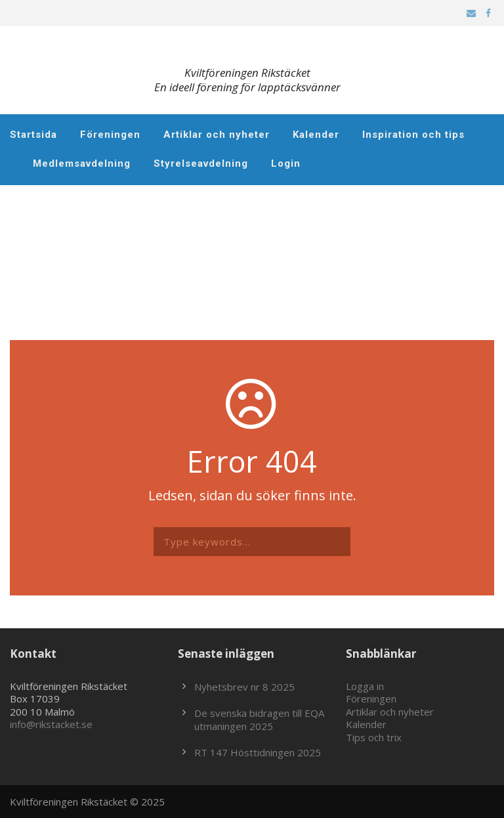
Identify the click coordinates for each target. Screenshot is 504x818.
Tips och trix (374, 737)
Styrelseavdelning (201, 163)
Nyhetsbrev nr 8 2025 (244, 687)
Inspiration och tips (413, 135)
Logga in (365, 686)
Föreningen (110, 135)
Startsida (33, 135)
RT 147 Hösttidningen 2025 (258, 752)
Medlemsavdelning (82, 163)
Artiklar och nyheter (217, 135)
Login (286, 163)
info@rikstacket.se (51, 724)
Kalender (316, 135)
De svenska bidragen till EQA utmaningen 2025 (259, 720)
